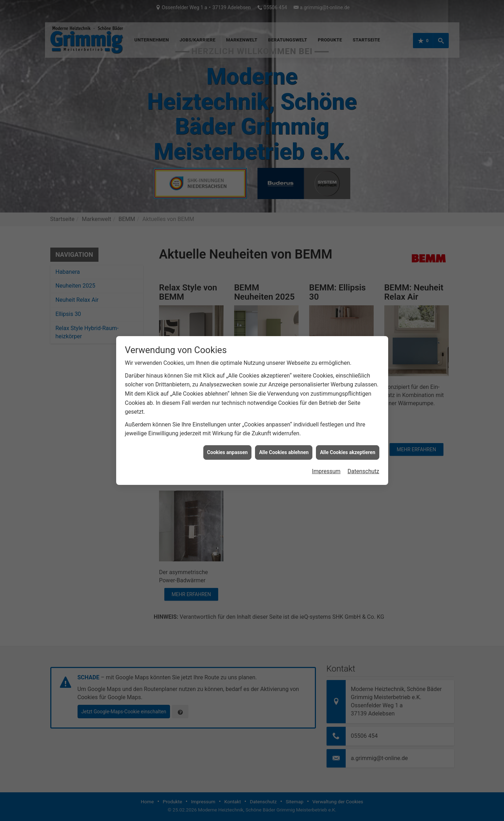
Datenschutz (363, 479)
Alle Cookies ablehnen (284, 460)
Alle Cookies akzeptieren (347, 460)
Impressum (326, 479)
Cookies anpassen (228, 460)
